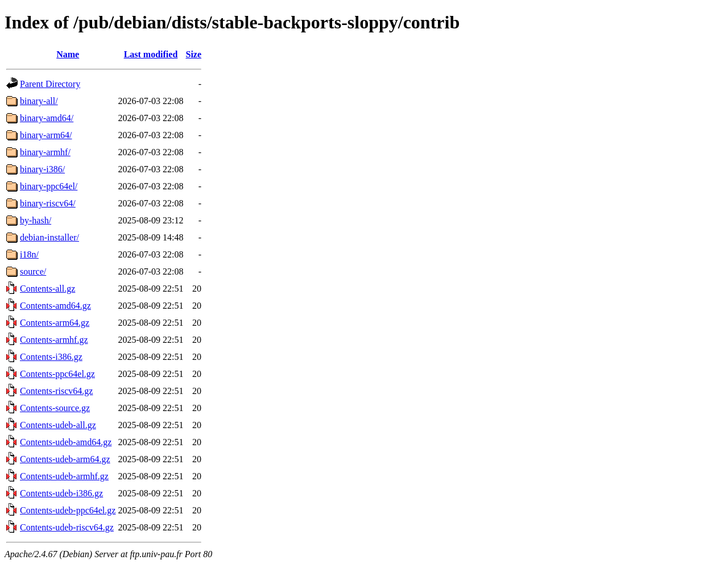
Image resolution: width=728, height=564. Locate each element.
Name (68, 54)
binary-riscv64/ (48, 203)
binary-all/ (39, 101)
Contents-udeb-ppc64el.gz (68, 510)
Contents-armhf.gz (54, 340)
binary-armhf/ (45, 152)
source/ (33, 271)
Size (194, 54)
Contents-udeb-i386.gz (61, 493)
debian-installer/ (49, 237)
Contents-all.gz (47, 289)
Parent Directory (50, 84)
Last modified (151, 54)
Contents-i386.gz (51, 357)
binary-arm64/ (46, 135)
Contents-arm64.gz (55, 323)
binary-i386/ (42, 169)
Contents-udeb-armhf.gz (64, 476)
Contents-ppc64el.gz (57, 374)
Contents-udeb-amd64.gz (66, 442)
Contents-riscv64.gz (56, 391)
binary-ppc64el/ (49, 186)
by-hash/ (36, 220)
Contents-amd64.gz (55, 306)
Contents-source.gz (55, 408)
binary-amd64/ (47, 118)
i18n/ (29, 254)
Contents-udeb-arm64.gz (65, 459)
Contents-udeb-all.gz (58, 425)
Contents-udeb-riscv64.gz (67, 527)
